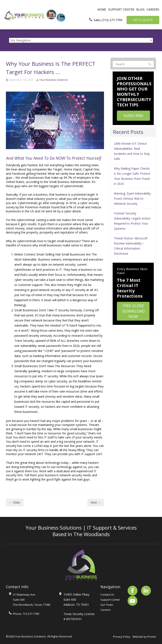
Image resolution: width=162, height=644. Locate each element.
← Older (15, 502)
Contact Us (107, 595)
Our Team (107, 605)
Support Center (121, 9)
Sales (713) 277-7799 (108, 20)
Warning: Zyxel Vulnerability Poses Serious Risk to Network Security (132, 198)
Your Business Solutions (53, 80)
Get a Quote (143, 20)
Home (102, 9)
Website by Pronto (144, 637)
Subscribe (133, 115)
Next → (96, 502)
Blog (140, 9)
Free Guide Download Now (134, 311)
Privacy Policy (122, 637)
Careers (153, 9)
